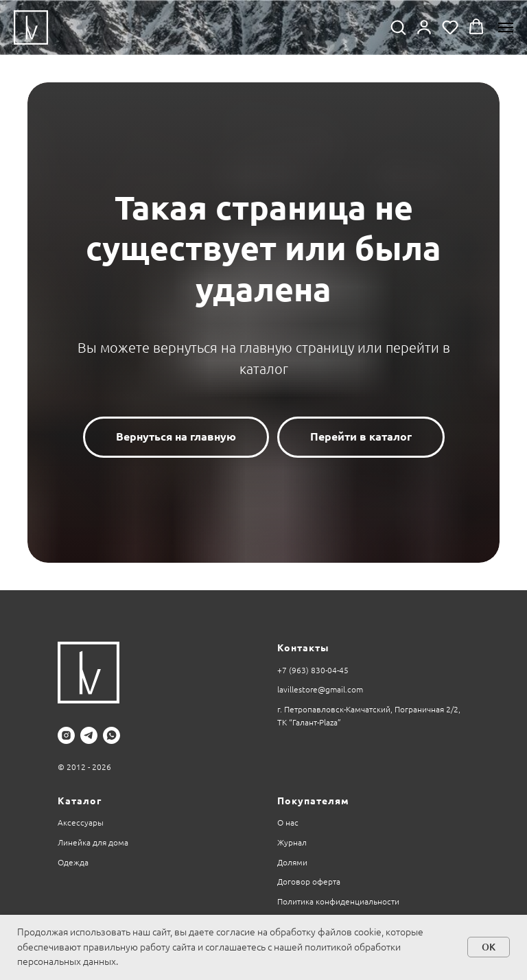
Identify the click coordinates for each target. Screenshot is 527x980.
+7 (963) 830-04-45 (313, 670)
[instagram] (66, 735)
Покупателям (313, 801)
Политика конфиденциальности (338, 901)
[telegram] (89, 735)
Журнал (292, 842)
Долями (292, 862)
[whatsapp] (112, 735)
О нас (288, 822)
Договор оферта (309, 882)
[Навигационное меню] (506, 27)
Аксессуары (81, 822)
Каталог (80, 801)
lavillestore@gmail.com (320, 689)
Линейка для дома (93, 842)
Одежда (73, 862)
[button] (398, 27)
